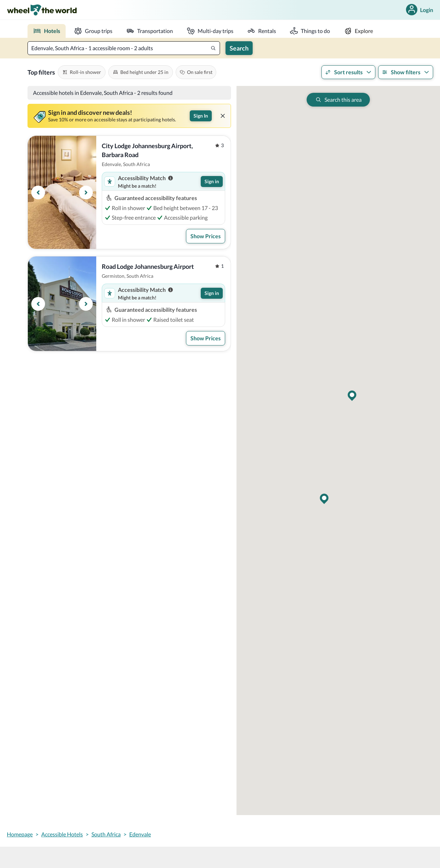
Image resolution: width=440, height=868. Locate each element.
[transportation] (150, 31)
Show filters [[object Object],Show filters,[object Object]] (406, 72)
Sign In (201, 116)
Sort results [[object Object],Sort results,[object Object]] (348, 72)
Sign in (212, 181)
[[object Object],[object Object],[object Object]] (82, 72)
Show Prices (206, 236)
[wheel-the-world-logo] (42, 10)
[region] (62, 192)
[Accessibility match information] (170, 178)
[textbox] (124, 48)
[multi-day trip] (210, 31)
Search (239, 48)
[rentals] (262, 31)
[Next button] (86, 193)
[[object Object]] (223, 116)
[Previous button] (38, 193)
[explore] (358, 31)
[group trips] (93, 31)
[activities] (310, 31)
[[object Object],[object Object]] (196, 72)
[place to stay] (47, 31)
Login (419, 10)
